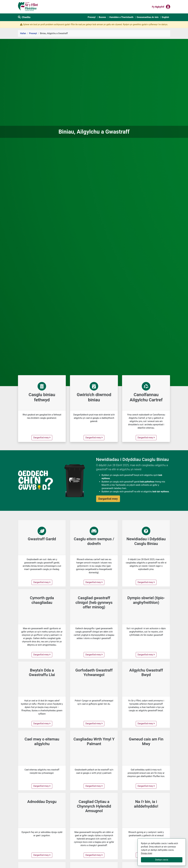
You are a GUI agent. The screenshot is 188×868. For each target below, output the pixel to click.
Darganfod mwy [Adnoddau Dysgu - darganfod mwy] (42, 855)
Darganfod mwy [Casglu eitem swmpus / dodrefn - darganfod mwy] (95, 582)
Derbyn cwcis (162, 860)
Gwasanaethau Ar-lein (148, 17)
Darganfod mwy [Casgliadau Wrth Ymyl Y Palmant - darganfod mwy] (95, 786)
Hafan (23, 33)
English (165, 17)
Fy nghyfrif (158, 7)
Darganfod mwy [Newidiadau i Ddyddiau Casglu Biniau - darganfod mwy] (147, 582)
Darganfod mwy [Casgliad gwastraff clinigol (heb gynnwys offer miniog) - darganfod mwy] (95, 654)
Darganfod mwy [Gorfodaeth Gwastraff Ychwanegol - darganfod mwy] (95, 723)
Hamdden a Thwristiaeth (121, 17)
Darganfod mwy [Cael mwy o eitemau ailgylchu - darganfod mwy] (43, 786)
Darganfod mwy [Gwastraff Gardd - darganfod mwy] (42, 582)
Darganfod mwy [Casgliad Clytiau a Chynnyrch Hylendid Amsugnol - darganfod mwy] (95, 855)
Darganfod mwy (43, 437)
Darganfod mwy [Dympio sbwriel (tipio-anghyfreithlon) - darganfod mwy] (147, 654)
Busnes (102, 17)
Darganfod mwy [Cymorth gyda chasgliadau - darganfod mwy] (43, 654)
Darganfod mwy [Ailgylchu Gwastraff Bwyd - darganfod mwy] (147, 723)
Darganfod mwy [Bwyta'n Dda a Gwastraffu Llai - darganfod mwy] (43, 723)
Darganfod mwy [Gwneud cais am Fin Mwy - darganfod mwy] (147, 786)
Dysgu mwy (147, 853)
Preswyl (92, 17)
